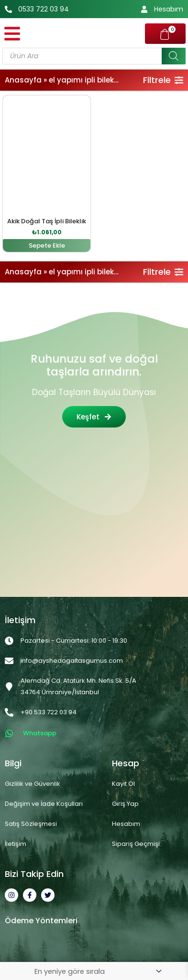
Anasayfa (23, 80)
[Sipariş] (98, 971)
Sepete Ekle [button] (47, 245)
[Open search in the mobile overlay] (94, 56)
